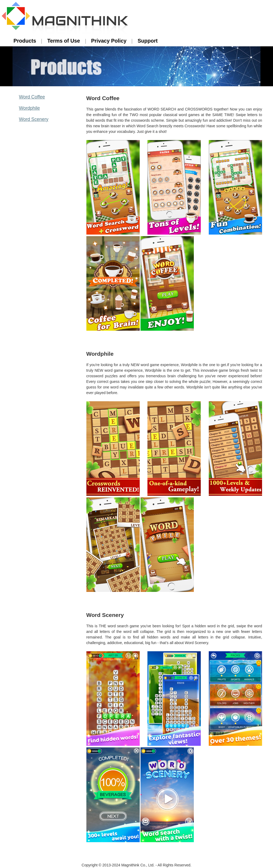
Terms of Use (64, 41)
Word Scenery (34, 119)
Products (25, 41)
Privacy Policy (109, 41)
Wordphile (29, 108)
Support (148, 41)
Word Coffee (32, 97)
